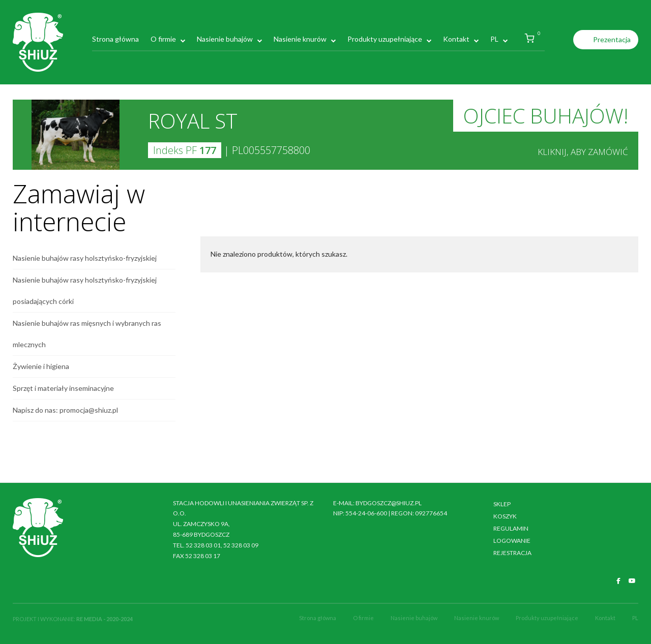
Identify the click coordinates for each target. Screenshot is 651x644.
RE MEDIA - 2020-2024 (105, 619)
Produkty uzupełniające (385, 39)
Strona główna (115, 39)
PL (494, 39)
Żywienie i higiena (41, 366)
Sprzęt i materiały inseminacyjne (63, 388)
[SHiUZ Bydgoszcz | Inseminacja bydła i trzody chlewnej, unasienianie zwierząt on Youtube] (632, 581)
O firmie (163, 39)
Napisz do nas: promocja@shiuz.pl (65, 410)
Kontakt (456, 39)
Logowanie (512, 541)
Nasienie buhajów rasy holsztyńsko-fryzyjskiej (85, 258)
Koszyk (505, 516)
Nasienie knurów (300, 39)
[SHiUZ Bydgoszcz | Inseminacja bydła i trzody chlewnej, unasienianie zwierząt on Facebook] (618, 581)
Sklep (502, 504)
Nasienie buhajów (225, 39)
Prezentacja (612, 39)
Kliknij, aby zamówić (583, 152)
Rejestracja (512, 553)
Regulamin (511, 528)
